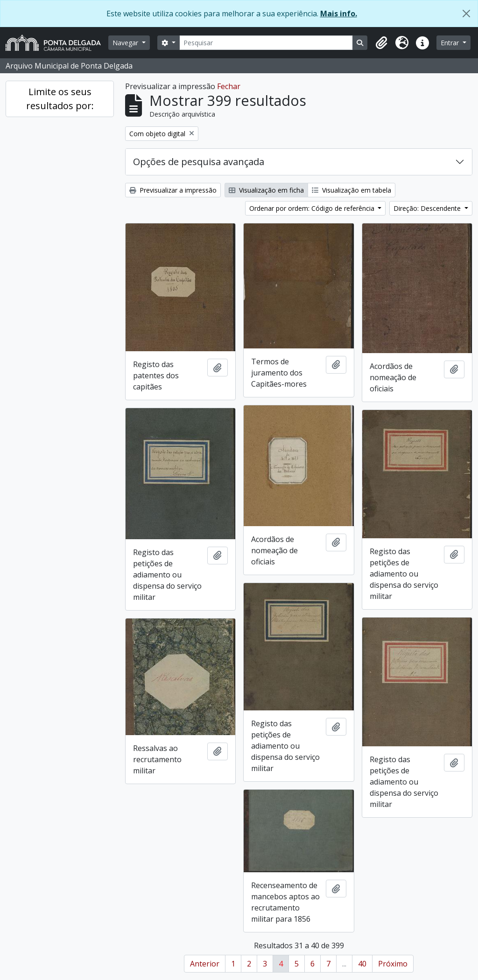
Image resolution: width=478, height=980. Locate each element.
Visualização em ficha (266, 190)
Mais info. (339, 14)
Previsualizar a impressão (173, 190)
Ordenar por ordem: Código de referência (313, 208)
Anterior (205, 964)
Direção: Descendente (428, 208)
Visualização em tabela (351, 190)
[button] (381, 43)
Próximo (393, 964)
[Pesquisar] (266, 43)
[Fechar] (466, 14)
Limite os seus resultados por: (60, 99)
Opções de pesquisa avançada (199, 162)
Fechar (229, 86)
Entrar (451, 43)
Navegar (126, 43)
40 (362, 964)
